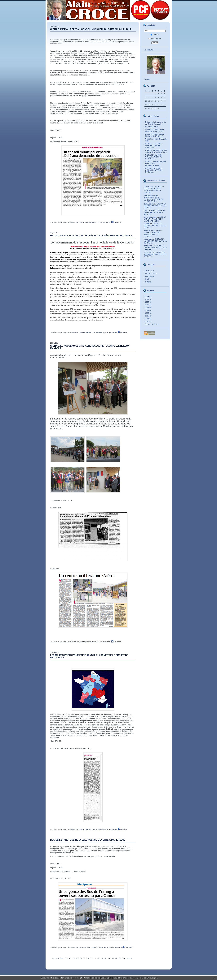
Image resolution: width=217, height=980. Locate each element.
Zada (146, 211)
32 (102, 958)
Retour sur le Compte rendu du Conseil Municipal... (156, 123)
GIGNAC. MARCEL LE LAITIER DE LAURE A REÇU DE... (154, 213)
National (148, 282)
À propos (147, 79)
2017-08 (148, 302)
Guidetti (147, 224)
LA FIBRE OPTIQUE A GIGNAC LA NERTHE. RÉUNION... (154, 170)
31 (99, 958)
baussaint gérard (150, 217)
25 (77, 958)
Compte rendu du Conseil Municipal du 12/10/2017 (155, 135)
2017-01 (148, 319)
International (150, 276)
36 (116, 958)
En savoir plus (152, 978)
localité (148, 279)
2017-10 (148, 299)
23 (70, 958)
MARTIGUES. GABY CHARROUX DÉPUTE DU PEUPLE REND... (154, 199)
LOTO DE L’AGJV (152, 127)
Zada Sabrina (149, 204)
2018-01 (148, 297)
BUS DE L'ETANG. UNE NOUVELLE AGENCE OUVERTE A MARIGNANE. (88, 840)
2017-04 (148, 310)
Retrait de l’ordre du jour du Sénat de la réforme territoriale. (91, 236)
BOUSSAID (148, 252)
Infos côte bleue (151, 274)
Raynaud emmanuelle (152, 230)
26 (81, 958)
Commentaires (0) (92, 222)
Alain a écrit (150, 271)
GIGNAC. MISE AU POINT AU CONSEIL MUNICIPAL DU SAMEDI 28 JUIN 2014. (91, 29)
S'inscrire (155, 35)
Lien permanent (105, 222)
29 (91, 958)
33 (106, 958)
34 (109, 958)
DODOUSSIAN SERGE (153, 187)
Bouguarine (148, 246)
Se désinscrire (155, 39)
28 (88, 958)
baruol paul (148, 239)
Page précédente (58, 958)
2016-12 (148, 321)
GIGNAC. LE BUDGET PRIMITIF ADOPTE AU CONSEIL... (152, 191)
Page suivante (127, 958)
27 (84, 958)
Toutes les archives (152, 324)
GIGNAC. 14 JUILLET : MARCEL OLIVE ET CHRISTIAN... (154, 146)
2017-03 (148, 313)
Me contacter (149, 50)
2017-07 (148, 305)
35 (113, 958)
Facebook (116, 222)
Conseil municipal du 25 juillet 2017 (156, 140)
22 (66, 958)
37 (120, 958)
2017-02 (148, 316)
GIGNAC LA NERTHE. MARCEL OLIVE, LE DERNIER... (155, 206)
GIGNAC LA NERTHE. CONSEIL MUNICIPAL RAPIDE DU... (154, 157)
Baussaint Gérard (150, 195)
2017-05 (148, 308)
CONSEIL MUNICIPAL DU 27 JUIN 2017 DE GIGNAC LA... (156, 151)
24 (74, 958)
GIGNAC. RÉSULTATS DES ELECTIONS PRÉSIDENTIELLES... (156, 164)
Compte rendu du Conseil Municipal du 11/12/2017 (155, 131)
